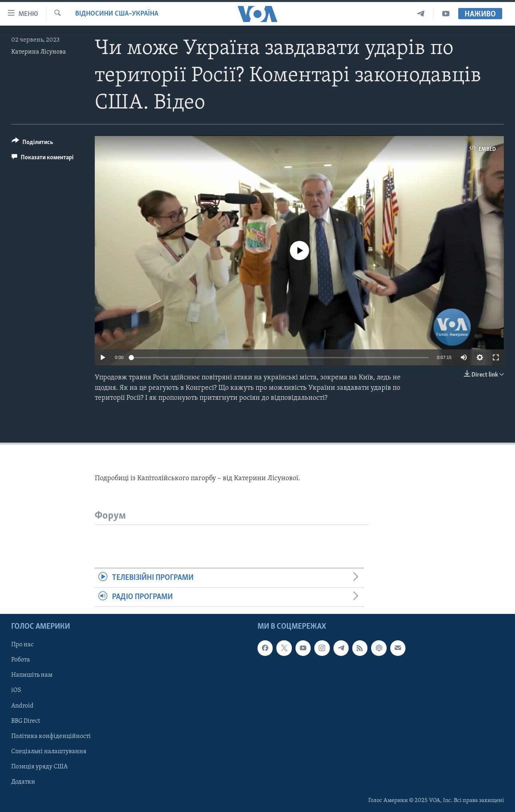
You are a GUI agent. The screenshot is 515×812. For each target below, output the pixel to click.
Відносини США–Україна (117, 14)
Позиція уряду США (39, 767)
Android (22, 706)
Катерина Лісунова (39, 52)
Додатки (23, 782)
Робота (21, 660)
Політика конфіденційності (51, 736)
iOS (16, 690)
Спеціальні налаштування (49, 752)
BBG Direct (26, 721)
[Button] (32, 143)
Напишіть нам (32, 675)
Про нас (22, 645)
